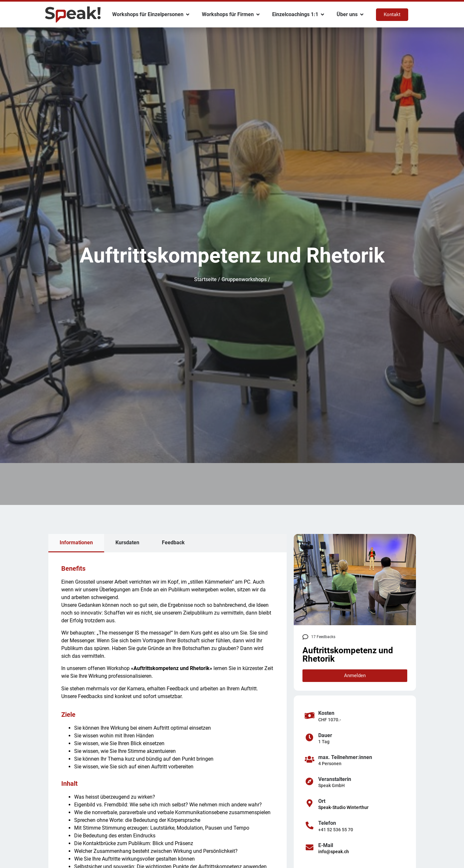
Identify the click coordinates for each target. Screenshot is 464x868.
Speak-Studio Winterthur (343, 807)
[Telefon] (310, 825)
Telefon (327, 823)
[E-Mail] (310, 847)
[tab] (76, 543)
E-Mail (326, 845)
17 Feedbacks (323, 637)
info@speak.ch (334, 852)
